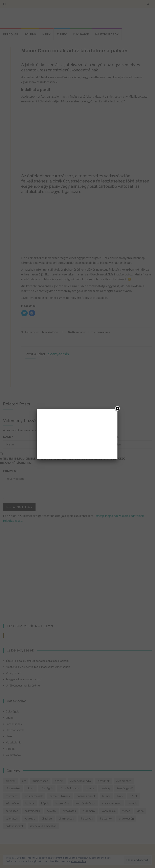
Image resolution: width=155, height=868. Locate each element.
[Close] (117, 409)
